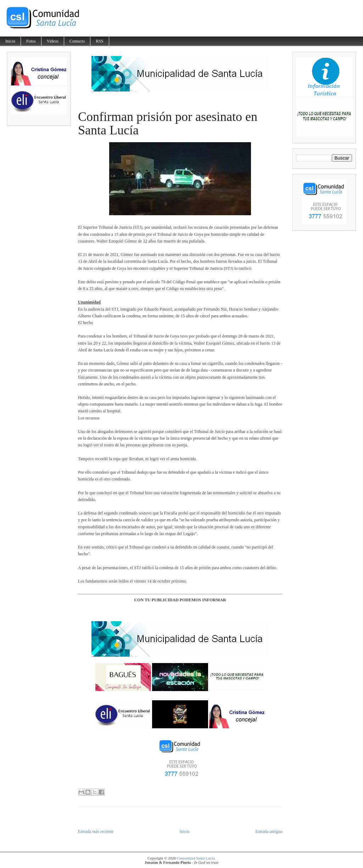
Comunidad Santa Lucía (196, 858)
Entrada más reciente (96, 831)
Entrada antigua (269, 831)
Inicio (10, 41)
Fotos (31, 41)
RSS (99, 41)
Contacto (77, 41)
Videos (53, 41)
